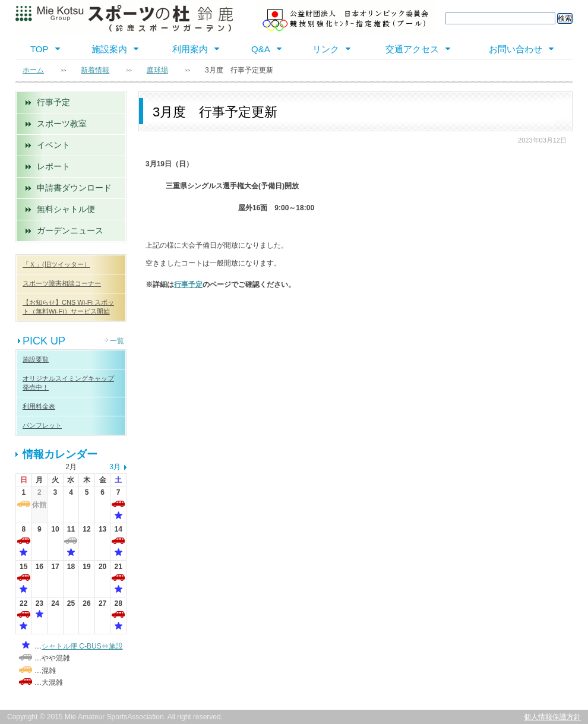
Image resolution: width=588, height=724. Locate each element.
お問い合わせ (516, 49)
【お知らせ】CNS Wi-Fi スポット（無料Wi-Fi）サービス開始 (68, 307)
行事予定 (53, 102)
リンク (326, 49)
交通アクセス (412, 49)
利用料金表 (39, 406)
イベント (53, 145)
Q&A (261, 49)
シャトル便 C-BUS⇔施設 (82, 646)
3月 (115, 467)
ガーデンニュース (70, 230)
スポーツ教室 (62, 124)
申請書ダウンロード (74, 188)
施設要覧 (36, 359)
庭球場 (157, 70)
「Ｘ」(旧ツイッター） (56, 264)
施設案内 (109, 49)
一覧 (117, 341)
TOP (39, 49)
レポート (53, 166)
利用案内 (190, 49)
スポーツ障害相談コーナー (62, 283)
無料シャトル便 (66, 209)
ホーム (33, 70)
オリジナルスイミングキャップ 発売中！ (68, 383)
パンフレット (42, 425)
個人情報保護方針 (552, 717)
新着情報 (95, 70)
